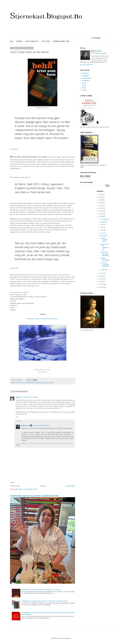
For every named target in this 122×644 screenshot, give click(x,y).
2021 (101, 208)
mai (102, 227)
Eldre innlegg (70, 486)
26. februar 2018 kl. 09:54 (29, 397)
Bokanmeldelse (30, 383)
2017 (101, 273)
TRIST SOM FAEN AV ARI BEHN (105, 254)
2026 (101, 194)
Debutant (38, 383)
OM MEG (19, 41)
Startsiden (43, 486)
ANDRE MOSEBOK (105, 259)
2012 (101, 287)
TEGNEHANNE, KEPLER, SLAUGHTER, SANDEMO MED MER (34, 496)
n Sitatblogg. (44, 372)
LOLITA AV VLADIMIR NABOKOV (105, 265)
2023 (101, 203)
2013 (101, 284)
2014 (101, 282)
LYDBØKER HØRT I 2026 (61, 41)
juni (102, 225)
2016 (101, 276)
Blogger (68, 638)
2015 (101, 279)
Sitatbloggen (86, 81)
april (102, 230)
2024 (101, 200)
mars (102, 233)
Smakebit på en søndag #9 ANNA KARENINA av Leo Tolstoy (41, 590)
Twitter (84, 88)
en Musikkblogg (46, 370)
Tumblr (84, 85)
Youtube (84, 90)
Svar (17, 417)
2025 (101, 197)
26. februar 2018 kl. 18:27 (41, 426)
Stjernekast (25, 426)
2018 (101, 217)
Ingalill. (18, 397)
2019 (101, 214)
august (103, 222)
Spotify (84, 83)
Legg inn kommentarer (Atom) (28, 489)
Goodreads (85, 76)
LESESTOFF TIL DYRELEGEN (105, 247)
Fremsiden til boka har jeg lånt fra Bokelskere (43, 319)
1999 (18, 383)
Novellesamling (50, 383)
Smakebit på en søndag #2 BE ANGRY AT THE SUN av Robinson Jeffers (45, 601)
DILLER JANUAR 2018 (104, 240)
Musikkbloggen (87, 78)
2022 (101, 206)
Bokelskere (85, 73)
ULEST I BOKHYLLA (32, 41)
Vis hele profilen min (86, 65)
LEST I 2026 (46, 41)
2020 (101, 211)
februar (103, 236)
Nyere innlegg (15, 486)
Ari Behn (22, 383)
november (104, 219)
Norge (43, 383)
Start (12, 41)
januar (103, 270)
